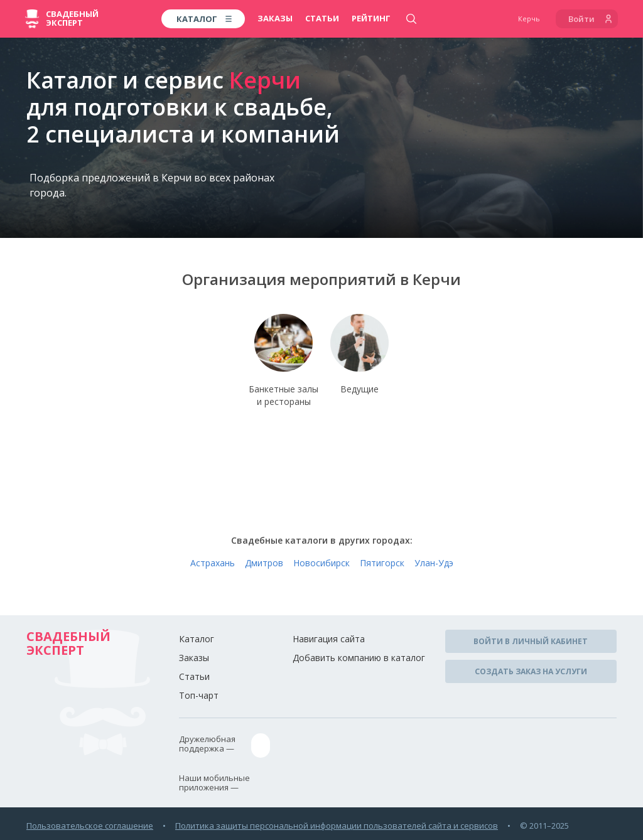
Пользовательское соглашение (90, 825)
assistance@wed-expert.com (322, 746)
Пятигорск (382, 565)
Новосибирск (321, 565)
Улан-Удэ (434, 565)
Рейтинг (371, 18)
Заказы (275, 18)
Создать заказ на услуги (531, 671)
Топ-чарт (199, 697)
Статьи (322, 18)
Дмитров (264, 565)
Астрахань (213, 565)
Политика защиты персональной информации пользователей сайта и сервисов (337, 825)
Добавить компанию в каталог (359, 660)
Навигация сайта (329, 641)
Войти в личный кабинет (531, 643)
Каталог (197, 641)
